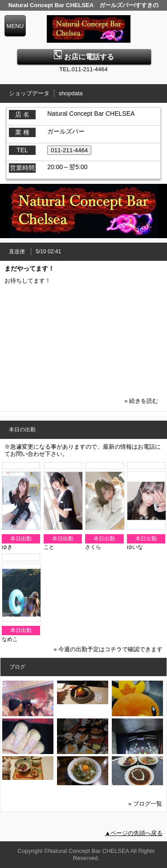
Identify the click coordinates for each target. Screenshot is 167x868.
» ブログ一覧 (145, 804)
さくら (93, 547)
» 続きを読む (141, 401)
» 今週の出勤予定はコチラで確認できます (108, 649)
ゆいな (135, 547)
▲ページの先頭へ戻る (134, 833)
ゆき (7, 547)
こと (49, 547)
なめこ (10, 639)
